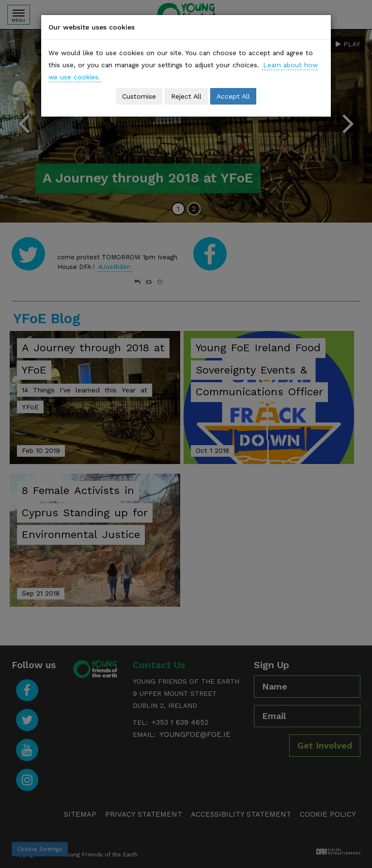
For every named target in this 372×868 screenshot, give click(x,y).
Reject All (186, 96)
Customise (139, 96)
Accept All (233, 96)
